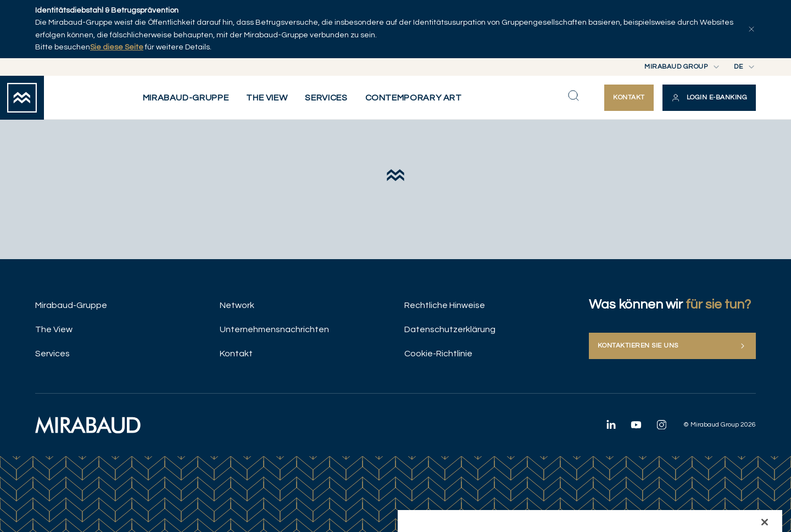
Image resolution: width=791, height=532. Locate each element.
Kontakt (236, 354)
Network (237, 305)
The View (54, 329)
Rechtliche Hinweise (445, 305)
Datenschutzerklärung (450, 329)
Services (52, 354)
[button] (709, 98)
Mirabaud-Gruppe (71, 305)
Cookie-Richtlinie (438, 354)
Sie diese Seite (117, 47)
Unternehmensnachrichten (274, 329)
